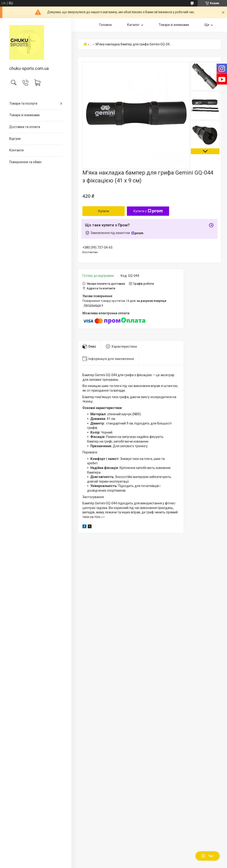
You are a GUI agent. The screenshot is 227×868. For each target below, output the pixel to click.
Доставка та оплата (25, 127)
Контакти (16, 150)
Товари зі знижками (24, 115)
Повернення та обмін (25, 162)
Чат (208, 856)
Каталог (133, 25)
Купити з (148, 211)
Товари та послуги (23, 103)
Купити (104, 211)
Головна (105, 25)
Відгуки (15, 139)
